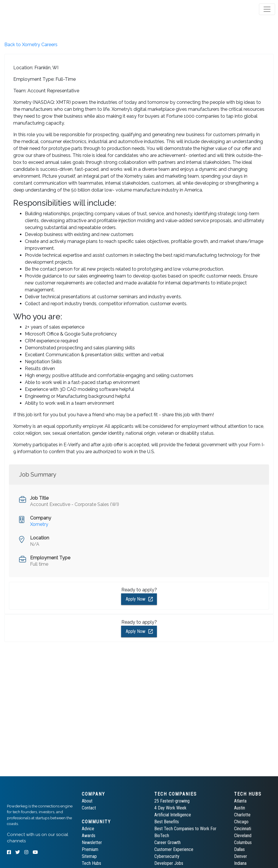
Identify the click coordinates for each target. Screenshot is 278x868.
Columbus (243, 842)
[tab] (27, 9)
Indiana (240, 863)
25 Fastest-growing (172, 801)
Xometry (39, 524)
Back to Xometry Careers (31, 45)
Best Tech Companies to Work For (185, 829)
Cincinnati (243, 829)
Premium (90, 849)
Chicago (241, 822)
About (87, 801)
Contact (89, 808)
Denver (241, 856)
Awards (89, 836)
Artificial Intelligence (173, 815)
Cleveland (243, 836)
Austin (240, 808)
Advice (88, 829)
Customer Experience (174, 849)
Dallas (239, 849)
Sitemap (89, 856)
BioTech (162, 836)
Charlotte (242, 815)
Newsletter (92, 842)
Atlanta (240, 801)
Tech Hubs (91, 863)
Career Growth (167, 842)
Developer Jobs (169, 863)
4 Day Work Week (170, 808)
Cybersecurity (167, 856)
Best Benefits (167, 822)
